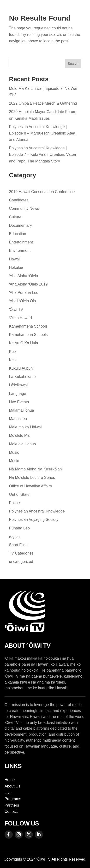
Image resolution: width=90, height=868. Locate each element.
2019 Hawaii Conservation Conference (42, 192)
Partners (12, 805)
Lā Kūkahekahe (22, 377)
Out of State (19, 494)
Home (10, 780)
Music (14, 452)
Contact (11, 811)
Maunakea (18, 419)
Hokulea (16, 267)
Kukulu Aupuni (21, 368)
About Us (12, 786)
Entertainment (21, 242)
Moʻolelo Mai (20, 435)
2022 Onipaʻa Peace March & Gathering (43, 103)
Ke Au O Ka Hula (24, 343)
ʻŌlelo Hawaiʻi (21, 318)
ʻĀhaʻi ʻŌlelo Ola (23, 301)
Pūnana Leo (19, 528)
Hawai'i (15, 259)
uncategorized (21, 562)
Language (18, 394)
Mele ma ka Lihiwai (25, 427)
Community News (24, 208)
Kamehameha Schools (28, 326)
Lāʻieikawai (18, 385)
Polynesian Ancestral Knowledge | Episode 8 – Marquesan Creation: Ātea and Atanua (42, 133)
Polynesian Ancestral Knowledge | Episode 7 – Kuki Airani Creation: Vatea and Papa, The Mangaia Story (43, 154)
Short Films (19, 545)
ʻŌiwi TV (16, 310)
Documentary (21, 225)
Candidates (19, 200)
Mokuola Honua (23, 444)
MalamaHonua (22, 410)
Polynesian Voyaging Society (34, 520)
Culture (15, 217)
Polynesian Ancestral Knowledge (37, 511)
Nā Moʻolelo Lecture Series (32, 477)
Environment (20, 251)
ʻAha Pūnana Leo (24, 293)
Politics (15, 503)
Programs (13, 799)
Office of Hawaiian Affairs (30, 486)
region (14, 536)
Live (8, 793)
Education (18, 234)
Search (73, 64)
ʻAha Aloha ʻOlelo (24, 276)
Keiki (13, 352)
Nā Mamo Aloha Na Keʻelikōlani (36, 469)
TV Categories (21, 553)
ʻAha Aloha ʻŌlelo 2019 (28, 284)
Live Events (19, 402)
